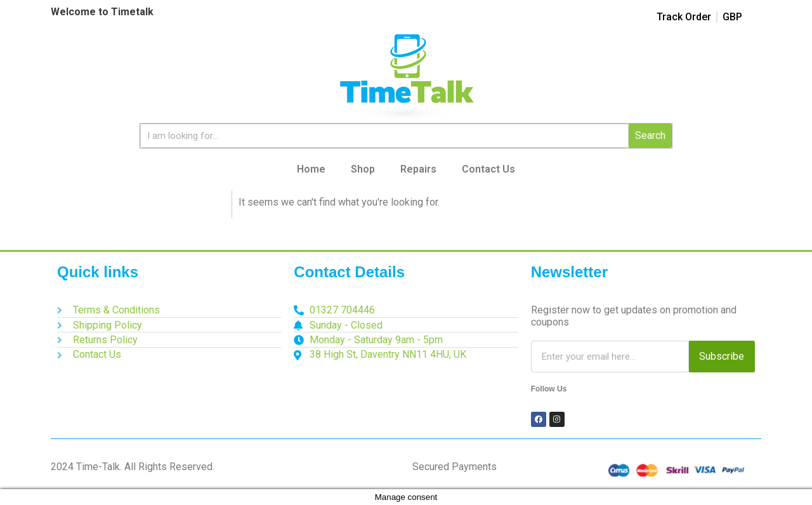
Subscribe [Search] (722, 356)
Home (311, 169)
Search (650, 135)
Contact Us (488, 169)
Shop (363, 169)
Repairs (418, 169)
